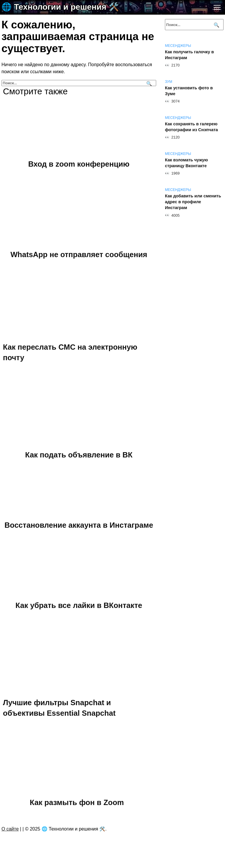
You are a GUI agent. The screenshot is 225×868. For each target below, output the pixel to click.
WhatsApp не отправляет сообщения (79, 254)
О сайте (10, 829)
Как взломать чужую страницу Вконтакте (186, 163)
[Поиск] (148, 83)
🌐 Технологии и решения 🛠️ (60, 7)
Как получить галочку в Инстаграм (189, 55)
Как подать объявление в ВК (79, 454)
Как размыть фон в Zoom (77, 802)
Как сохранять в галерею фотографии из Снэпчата (191, 127)
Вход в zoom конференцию (79, 164)
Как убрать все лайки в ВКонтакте (79, 605)
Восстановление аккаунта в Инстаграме (79, 525)
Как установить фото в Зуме (189, 91)
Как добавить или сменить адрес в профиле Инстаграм (193, 202)
